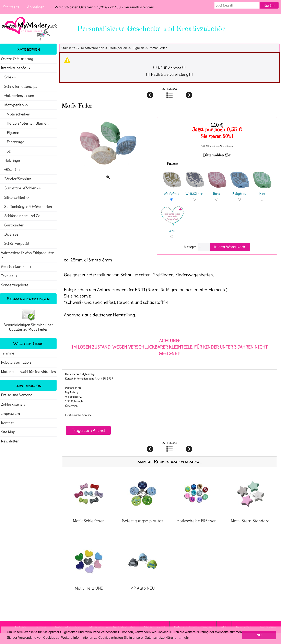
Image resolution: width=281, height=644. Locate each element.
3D (6, 151)
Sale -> (9, 77)
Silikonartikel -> (16, 197)
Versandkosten (226, 146)
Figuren (138, 48)
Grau (172, 228)
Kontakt (7, 423)
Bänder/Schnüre (16, 179)
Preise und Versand (17, 395)
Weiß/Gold (172, 191)
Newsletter (10, 441)
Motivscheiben (16, 114)
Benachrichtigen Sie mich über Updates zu (28, 320)
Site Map (8, 432)
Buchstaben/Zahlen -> (21, 188)
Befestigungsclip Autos (143, 521)
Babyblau (240, 191)
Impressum (10, 414)
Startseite (11, 7)
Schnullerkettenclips (19, 87)
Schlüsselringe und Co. (21, 216)
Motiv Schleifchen (89, 521)
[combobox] (237, 5)
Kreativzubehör (92, 48)
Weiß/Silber (195, 191)
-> (16, 68)
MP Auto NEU (143, 588)
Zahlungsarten (13, 404)
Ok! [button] (259, 635)
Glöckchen (11, 170)
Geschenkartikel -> (17, 267)
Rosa (217, 191)
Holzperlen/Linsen (17, 96)
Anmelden (36, 7)
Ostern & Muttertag (17, 59)
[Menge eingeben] (204, 247)
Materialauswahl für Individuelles (28, 372)
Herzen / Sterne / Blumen (25, 123)
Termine (8, 353)
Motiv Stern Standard (250, 521)
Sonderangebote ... (16, 285)
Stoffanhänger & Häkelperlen (26, 207)
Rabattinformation (16, 362)
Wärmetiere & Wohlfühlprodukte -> (29, 255)
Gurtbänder (12, 225)
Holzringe (10, 160)
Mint (262, 191)
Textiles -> (10, 276)
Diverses (10, 234)
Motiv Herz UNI (89, 588)
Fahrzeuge (13, 142)
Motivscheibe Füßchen (196, 521)
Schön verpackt (15, 244)
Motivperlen (118, 48)
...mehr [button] (184, 638)
